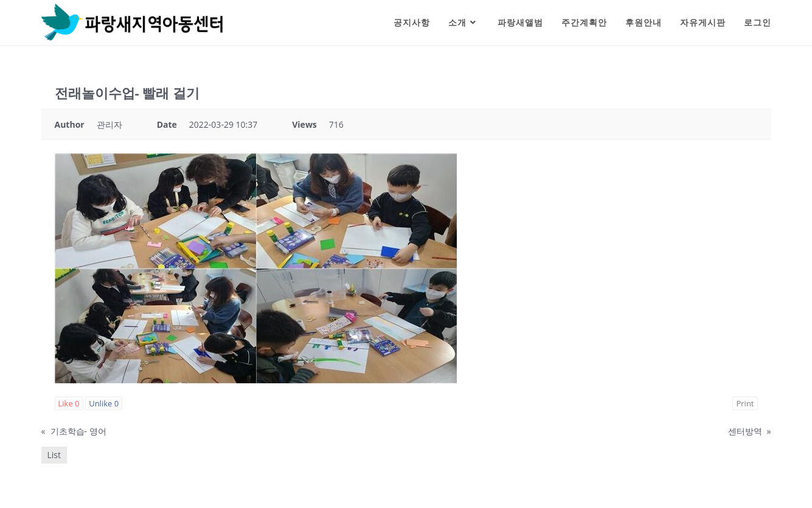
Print (745, 403)
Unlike (104, 403)
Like (69, 403)
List (54, 455)
